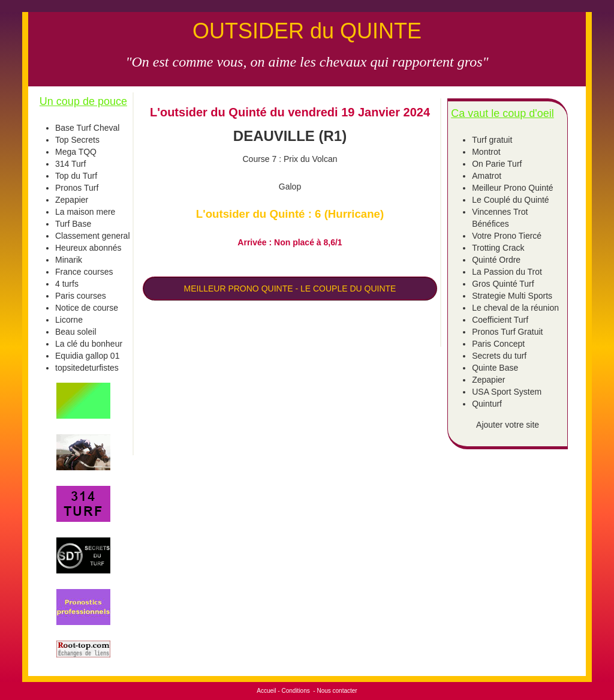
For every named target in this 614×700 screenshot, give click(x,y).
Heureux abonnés (88, 248)
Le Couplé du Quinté (510, 200)
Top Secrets (77, 140)
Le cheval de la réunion (515, 308)
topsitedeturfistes (87, 368)
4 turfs (67, 284)
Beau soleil (76, 332)
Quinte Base (495, 368)
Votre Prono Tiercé (507, 236)
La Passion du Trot (507, 272)
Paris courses (81, 296)
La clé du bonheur (89, 344)
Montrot (486, 152)
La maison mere (85, 212)
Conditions (295, 691)
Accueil (266, 691)
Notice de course (87, 308)
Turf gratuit (492, 140)
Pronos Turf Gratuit (507, 332)
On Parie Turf (497, 164)
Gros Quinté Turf (503, 284)
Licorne (69, 320)
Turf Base (73, 224)
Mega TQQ (76, 152)
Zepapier (72, 200)
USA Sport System (507, 392)
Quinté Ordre (496, 260)
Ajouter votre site (508, 425)
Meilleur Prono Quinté (512, 188)
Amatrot (487, 176)
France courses (84, 272)
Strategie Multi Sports (512, 296)
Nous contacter (337, 691)
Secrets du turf (499, 356)
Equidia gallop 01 (87, 356)
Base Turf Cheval (87, 128)
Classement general (93, 236)
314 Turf (70, 164)
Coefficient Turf (500, 320)
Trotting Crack (498, 248)
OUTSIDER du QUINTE (307, 31)
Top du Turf (76, 176)
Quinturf (487, 404)
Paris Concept (498, 344)
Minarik (69, 260)
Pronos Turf (77, 188)
